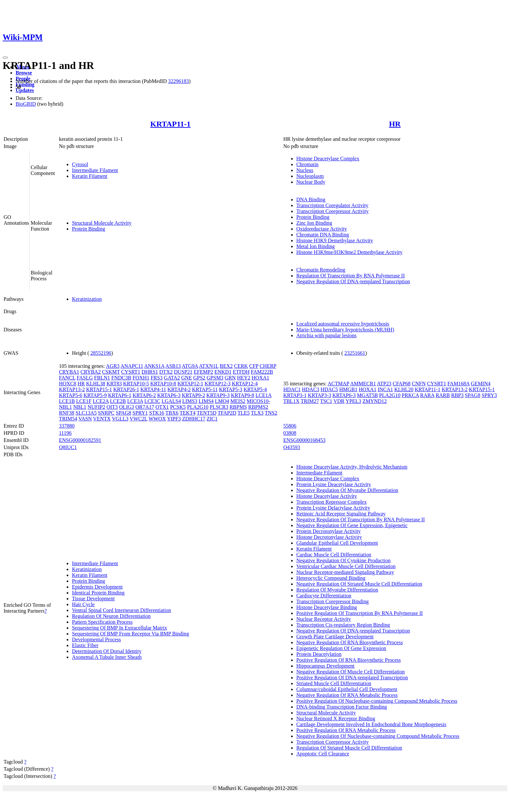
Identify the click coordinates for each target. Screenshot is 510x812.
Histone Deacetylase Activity (327, 496)
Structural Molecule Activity (102, 223)
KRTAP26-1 (126, 389)
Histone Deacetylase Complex (328, 159)
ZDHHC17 (194, 419)
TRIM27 (310, 401)
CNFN (419, 384)
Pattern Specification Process (102, 622)
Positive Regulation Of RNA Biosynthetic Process (349, 660)
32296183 (179, 81)
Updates (25, 90)
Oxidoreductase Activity (322, 229)
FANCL (67, 378)
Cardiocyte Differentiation (324, 596)
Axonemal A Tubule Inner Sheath (107, 657)
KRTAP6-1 (120, 395)
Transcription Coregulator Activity (332, 205)
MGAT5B (368, 395)
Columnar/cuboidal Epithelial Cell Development (347, 689)
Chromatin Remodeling (321, 270)
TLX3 (257, 413)
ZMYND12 (375, 401)
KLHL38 (96, 384)
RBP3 (457, 395)
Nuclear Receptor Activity (324, 619)
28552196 (101, 353)
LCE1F (84, 401)
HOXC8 (67, 384)
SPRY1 (140, 413)
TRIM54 (68, 419)
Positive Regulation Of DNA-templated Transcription (352, 678)
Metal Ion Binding (315, 246)
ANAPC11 (132, 366)
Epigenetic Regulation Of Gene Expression (341, 648)
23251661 (355, 353)
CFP (254, 366)
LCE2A (101, 401)
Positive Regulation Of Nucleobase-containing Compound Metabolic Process (377, 701)
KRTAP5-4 (255, 389)
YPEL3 (353, 401)
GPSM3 (215, 378)
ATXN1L (209, 366)
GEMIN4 (481, 384)
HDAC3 (310, 389)
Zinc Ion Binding (314, 223)
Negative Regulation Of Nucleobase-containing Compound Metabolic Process (378, 736)
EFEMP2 (204, 372)
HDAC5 (329, 389)
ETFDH (241, 372)
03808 (290, 433)
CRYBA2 (90, 372)
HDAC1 (292, 389)
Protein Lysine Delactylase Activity (333, 508)
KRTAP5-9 (95, 395)
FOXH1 (141, 378)
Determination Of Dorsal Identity (107, 651)
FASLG (85, 378)
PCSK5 (178, 407)
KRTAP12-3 (218, 384)
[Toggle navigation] (5, 58)
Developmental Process (96, 639)
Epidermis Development (97, 587)
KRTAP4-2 (179, 389)
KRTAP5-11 (205, 389)
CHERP (268, 366)
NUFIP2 (96, 407)
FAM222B (262, 372)
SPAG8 (123, 413)
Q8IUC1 (68, 447)
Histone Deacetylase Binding (327, 607)
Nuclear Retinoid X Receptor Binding (336, 719)
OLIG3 (127, 407)
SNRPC (106, 413)
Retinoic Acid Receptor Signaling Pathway (341, 514)
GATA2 (172, 378)
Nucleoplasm (310, 176)
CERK (241, 366)
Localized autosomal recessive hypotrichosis (343, 324)
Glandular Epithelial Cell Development (337, 543)
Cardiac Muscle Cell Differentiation (334, 555)
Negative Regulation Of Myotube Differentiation (347, 490)
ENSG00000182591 (80, 440)
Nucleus (305, 170)
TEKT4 (188, 413)
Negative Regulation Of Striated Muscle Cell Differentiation (359, 584)
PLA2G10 (198, 407)
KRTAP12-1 (191, 384)
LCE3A (135, 401)
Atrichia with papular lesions (326, 335)
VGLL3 (120, 419)
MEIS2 (238, 401)
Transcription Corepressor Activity (333, 211)
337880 (67, 426)
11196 (65, 433)
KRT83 (114, 384)
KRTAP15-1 (99, 389)
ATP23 (384, 384)
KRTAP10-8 (163, 384)
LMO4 (222, 401)
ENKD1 (223, 372)
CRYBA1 (69, 372)
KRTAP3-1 (295, 395)
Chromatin (307, 164)
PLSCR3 (219, 407)
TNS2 (271, 413)
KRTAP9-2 (194, 395)
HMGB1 (348, 389)
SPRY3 (489, 395)
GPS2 (199, 378)
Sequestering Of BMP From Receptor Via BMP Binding (130, 634)
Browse (24, 73)
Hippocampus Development (325, 666)
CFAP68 (402, 384)
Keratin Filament (90, 176)
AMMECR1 (363, 384)
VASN (85, 419)
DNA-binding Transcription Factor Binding (342, 707)
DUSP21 (183, 372)
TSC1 (326, 401)
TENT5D (207, 413)
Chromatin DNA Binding (323, 235)
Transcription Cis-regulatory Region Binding (343, 625)
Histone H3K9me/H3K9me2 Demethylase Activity (349, 252)
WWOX (157, 419)
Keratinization (87, 299)
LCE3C (152, 401)
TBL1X (291, 401)
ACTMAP (338, 384)
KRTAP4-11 (153, 389)
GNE (187, 378)
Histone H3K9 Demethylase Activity (335, 240)
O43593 (292, 447)
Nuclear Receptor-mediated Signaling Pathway (345, 572)
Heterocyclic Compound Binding (331, 578)
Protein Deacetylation (319, 654)
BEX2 (226, 366)
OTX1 (162, 407)
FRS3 (156, 378)
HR (395, 124)
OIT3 (112, 407)
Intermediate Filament (95, 170)
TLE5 (243, 413)
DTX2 (166, 372)
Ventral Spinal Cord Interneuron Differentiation (121, 610)
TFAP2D (227, 413)
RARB (443, 395)
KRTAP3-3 (319, 395)
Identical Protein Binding (98, 593)
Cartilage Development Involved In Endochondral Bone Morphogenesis (371, 724)
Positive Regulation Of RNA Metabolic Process (346, 730)
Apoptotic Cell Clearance (323, 754)
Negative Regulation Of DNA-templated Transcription (353, 281)
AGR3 (113, 366)
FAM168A (458, 384)
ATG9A (190, 366)
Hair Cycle (83, 604)
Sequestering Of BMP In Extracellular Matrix (119, 628)
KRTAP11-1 (170, 124)
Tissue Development (93, 599)
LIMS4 (206, 401)
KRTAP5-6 (71, 395)
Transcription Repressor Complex (331, 502)
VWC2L (138, 419)
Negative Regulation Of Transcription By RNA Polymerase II (361, 519)
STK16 (156, 413)
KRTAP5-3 (231, 389)
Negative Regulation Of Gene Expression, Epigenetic (352, 525)
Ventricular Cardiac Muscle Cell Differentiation (346, 566)
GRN (230, 378)
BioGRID (26, 104)
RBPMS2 (258, 407)
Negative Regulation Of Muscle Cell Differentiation (350, 672)
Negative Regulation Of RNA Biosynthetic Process (350, 642)
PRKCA (410, 395)
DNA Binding (311, 200)
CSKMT (111, 372)
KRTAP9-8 (243, 395)
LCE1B (67, 401)
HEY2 (244, 378)
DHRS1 (150, 372)
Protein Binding (88, 229)
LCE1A (264, 395)
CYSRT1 (131, 372)
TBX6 (172, 413)
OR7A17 (145, 407)
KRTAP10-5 (136, 384)
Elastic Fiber (85, 645)
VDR (339, 401)
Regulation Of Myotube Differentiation (337, 590)
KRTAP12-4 (245, 384)
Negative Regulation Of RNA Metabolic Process (347, 695)
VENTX (102, 419)
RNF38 (67, 413)
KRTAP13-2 (72, 389)
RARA (427, 395)
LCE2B (118, 401)
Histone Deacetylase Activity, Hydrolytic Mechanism (352, 467)
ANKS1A (154, 366)
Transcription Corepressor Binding (333, 601)
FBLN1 (102, 378)
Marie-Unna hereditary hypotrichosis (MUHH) (345, 330)
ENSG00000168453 (304, 440)
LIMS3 (190, 401)
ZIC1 (212, 419)
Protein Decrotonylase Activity (329, 531)
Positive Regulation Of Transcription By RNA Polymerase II (360, 613)
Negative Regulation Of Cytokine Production (343, 560)
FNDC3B (121, 378)
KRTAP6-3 (169, 395)
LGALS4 (171, 401)
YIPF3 (174, 419)
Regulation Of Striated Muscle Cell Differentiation (349, 748)
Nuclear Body (311, 182)
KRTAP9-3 (218, 395)
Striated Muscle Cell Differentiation (334, 683)
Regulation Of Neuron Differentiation (111, 616)
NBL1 (80, 407)
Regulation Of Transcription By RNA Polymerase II (350, 276)
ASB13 (173, 366)
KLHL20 (404, 389)
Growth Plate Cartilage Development (335, 637)
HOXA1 (261, 378)
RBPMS (238, 407)
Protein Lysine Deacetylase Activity (334, 484)
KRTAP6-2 (144, 395)
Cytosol (80, 164)
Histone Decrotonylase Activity (329, 537)
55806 (290, 426)
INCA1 (385, 389)
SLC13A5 (86, 413)
